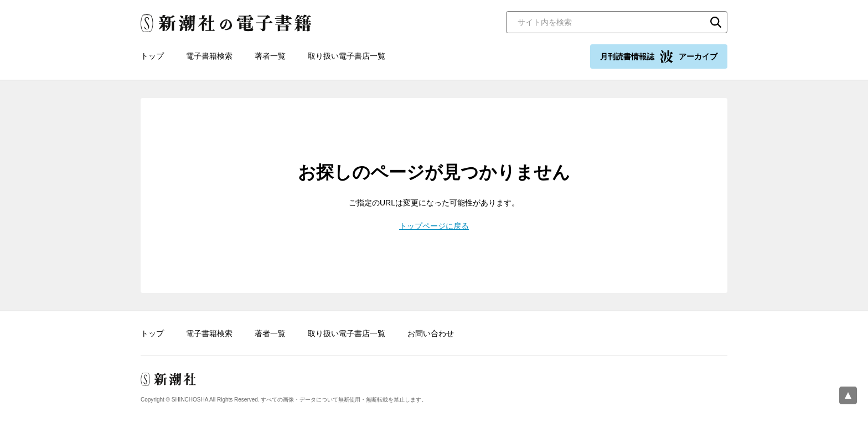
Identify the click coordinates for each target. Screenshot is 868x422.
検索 (716, 22)
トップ (152, 56)
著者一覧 (270, 56)
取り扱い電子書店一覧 (347, 56)
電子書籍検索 (209, 56)
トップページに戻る (434, 226)
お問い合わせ (431, 333)
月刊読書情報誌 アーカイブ (659, 56)
